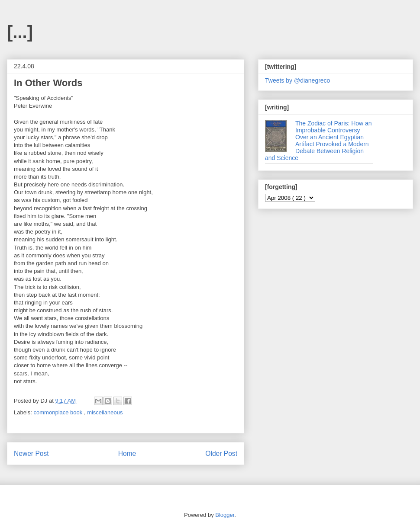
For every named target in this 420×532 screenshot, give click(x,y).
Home (127, 453)
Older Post (221, 453)
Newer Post (31, 453)
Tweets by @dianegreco (297, 80)
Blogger (225, 515)
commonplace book (59, 412)
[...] (20, 32)
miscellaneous (105, 412)
